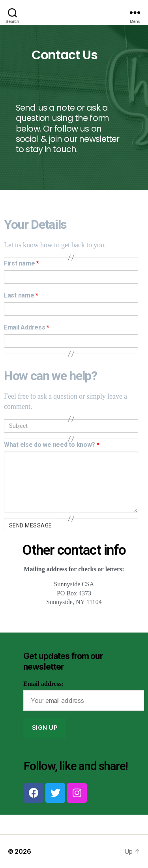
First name (22, 263)
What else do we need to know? (52, 445)
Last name (21, 295)
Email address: (43, 684)
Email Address (27, 327)
